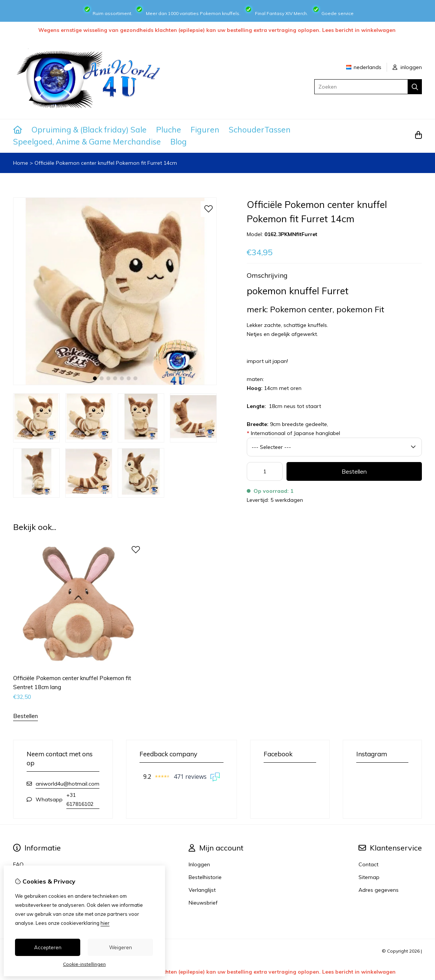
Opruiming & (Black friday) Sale (89, 129)
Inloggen (199, 864)
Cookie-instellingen (84, 964)
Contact (368, 864)
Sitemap (369, 877)
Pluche (169, 129)
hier (105, 923)
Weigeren (121, 947)
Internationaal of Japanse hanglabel (293, 433)
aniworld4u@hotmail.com (67, 784)
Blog (178, 142)
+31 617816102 (80, 799)
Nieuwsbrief (203, 903)
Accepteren (48, 947)
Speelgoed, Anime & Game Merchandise (87, 142)
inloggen (407, 67)
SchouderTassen (260, 129)
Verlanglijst (202, 890)
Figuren (205, 129)
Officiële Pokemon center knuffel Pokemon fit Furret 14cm (106, 163)
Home (21, 163)
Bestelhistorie (205, 877)
